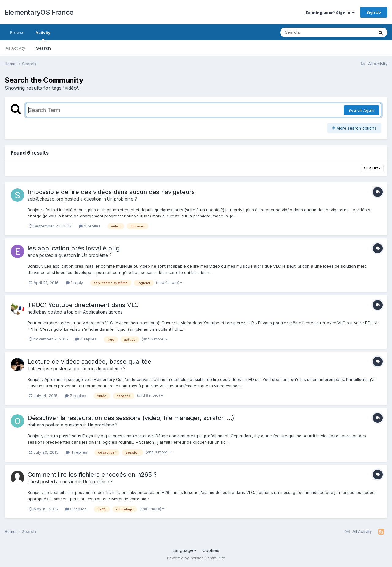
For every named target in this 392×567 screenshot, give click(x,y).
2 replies (90, 226)
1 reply (74, 283)
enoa (33, 255)
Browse (17, 32)
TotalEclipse (40, 368)
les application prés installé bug (73, 248)
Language (185, 550)
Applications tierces (103, 312)
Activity (43, 35)
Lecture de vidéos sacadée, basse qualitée (89, 362)
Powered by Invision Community (196, 558)
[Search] (310, 32)
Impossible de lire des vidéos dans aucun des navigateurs (111, 192)
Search (43, 48)
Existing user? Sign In (330, 13)
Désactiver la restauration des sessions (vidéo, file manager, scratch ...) (131, 418)
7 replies (75, 396)
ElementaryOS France (39, 12)
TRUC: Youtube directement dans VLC (83, 305)
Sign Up (374, 12)
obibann (36, 425)
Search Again (361, 110)
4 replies (86, 339)
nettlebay (37, 312)
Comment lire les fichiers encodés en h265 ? (92, 475)
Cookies (211, 550)
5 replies (76, 509)
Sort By (372, 168)
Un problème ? (122, 199)
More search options (354, 128)
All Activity (15, 48)
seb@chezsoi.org (45, 199)
